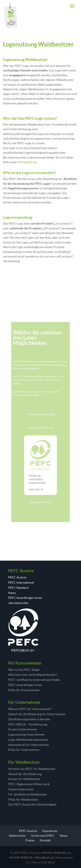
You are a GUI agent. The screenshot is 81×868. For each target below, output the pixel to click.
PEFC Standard (18, 588)
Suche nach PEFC (43, 835)
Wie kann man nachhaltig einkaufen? (33, 675)
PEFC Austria (17, 577)
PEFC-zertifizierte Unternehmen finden (34, 680)
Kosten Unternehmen (23, 729)
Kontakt (45, 840)
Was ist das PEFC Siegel (24, 670)
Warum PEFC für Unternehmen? (30, 709)
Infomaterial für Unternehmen (29, 745)
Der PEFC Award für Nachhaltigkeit (32, 804)
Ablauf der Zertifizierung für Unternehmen (37, 714)
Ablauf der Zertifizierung (25, 774)
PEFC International (21, 582)
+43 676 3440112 (20, 857)
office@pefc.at (28, 161)
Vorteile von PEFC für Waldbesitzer (32, 769)
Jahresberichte (18, 603)
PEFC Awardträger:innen (25, 598)
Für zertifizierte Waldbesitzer (28, 794)
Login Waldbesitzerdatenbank (28, 740)
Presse (30, 840)
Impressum (50, 831)
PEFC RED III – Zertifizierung (28, 724)
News (12, 593)
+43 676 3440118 (53, 853)
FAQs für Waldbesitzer (23, 799)
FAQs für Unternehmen (24, 750)
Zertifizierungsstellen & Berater (29, 719)
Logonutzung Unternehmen (26, 734)
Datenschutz (17, 835)
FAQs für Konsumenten (24, 690)
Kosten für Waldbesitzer (24, 779)
